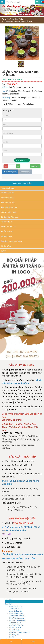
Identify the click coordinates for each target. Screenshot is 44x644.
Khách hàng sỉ (25, 172)
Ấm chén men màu (8, 203)
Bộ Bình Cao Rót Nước (10, 217)
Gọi (11, 642)
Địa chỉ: (5, 142)
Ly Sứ (3, 251)
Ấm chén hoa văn (8, 198)
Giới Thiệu (9, 602)
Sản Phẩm (9, 604)
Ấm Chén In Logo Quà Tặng (11, 241)
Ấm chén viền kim (8, 193)
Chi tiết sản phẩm (10, 172)
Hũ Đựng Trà (6, 246)
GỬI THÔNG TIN (22, 160)
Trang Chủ (6, 19)
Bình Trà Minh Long (8, 212)
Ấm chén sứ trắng (8, 188)
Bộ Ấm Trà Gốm (7, 232)
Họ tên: (5, 125)
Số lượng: (6, 116)
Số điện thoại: (8, 133)
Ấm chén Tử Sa (17, 19)
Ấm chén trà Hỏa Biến (9, 207)
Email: (5, 151)
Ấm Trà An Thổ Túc (8, 227)
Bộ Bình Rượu (6, 236)
